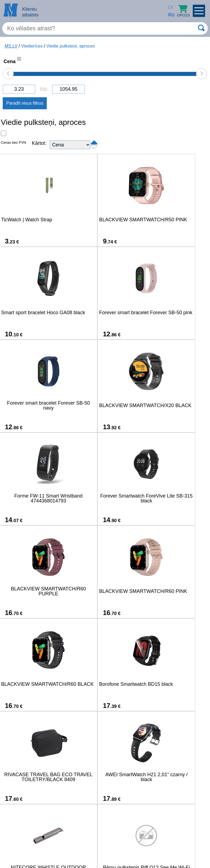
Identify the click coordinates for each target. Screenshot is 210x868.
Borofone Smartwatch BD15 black (173, 498)
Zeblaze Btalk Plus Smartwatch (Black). (173, 684)
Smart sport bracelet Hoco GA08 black (173, 220)
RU (170, 15)
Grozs (183, 11)
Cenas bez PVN (14, 142)
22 (150, 832)
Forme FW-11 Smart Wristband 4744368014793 (34, 405)
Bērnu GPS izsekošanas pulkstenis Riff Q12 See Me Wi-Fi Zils (104, 684)
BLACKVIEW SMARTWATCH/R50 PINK (104, 220)
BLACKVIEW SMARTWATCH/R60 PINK (34, 498)
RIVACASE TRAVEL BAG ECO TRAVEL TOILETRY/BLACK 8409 (34, 591)
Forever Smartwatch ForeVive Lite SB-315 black (103, 405)
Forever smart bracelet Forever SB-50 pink (34, 313)
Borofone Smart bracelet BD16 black (34, 777)
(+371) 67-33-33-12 (62, 847)
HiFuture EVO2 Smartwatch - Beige (103, 777)
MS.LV (11, 46)
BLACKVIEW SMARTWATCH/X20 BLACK (173, 313)
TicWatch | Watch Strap (27, 220)
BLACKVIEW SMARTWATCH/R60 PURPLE (173, 405)
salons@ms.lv (21, 848)
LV (170, 7)
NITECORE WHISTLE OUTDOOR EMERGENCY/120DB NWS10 (173, 591)
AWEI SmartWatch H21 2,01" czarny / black (103, 591)
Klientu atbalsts (30, 12)
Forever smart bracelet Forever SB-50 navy (103, 313)
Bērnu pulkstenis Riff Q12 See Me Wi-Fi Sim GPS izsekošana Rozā (34, 684)
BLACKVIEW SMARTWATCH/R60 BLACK (103, 498)
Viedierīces (32, 46)
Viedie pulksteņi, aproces (71, 46)
